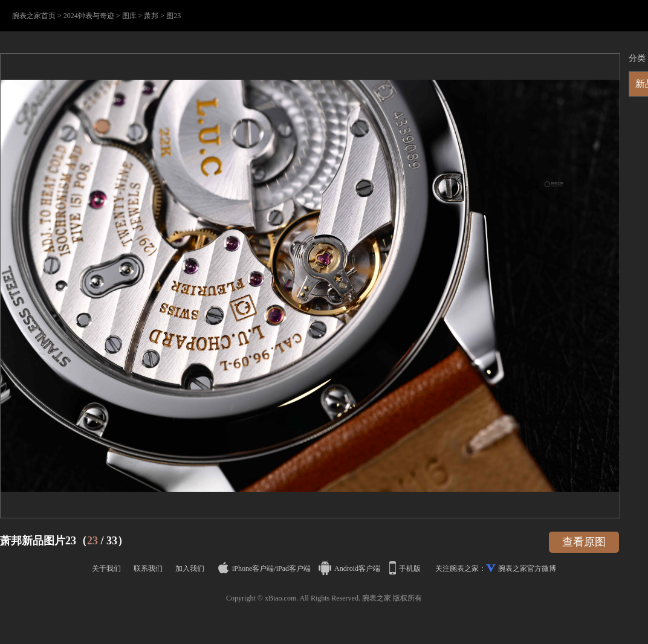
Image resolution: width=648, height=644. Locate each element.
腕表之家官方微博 (527, 568)
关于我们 (106, 568)
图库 (129, 16)
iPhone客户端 (246, 568)
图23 (173, 16)
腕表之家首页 (34, 16)
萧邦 (151, 16)
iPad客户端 (293, 568)
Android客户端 (350, 568)
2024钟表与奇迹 (89, 16)
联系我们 (148, 568)
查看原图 (584, 542)
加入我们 (190, 568)
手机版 (406, 568)
